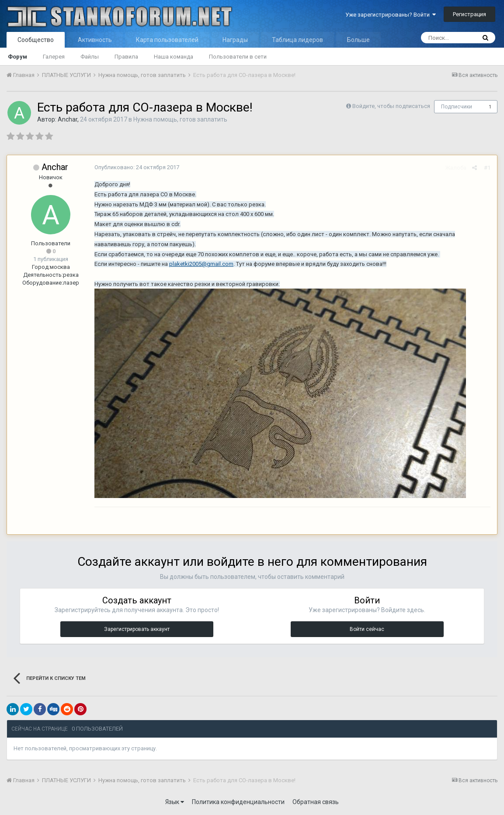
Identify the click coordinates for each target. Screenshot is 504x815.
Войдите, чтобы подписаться (391, 106)
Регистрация (469, 14)
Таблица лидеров (297, 40)
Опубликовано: (137, 167)
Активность (95, 40)
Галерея (54, 57)
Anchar (68, 119)
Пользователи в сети (238, 57)
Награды (235, 40)
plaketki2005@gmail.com (201, 264)
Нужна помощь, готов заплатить (180, 119)
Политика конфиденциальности (238, 802)
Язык (175, 802)
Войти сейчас (367, 629)
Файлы (90, 57)
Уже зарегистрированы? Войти (391, 15)
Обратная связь (316, 802)
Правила (126, 57)
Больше (358, 40)
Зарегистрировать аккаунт (137, 629)
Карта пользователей (167, 40)
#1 (487, 168)
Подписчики (457, 107)
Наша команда (174, 57)
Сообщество (36, 40)
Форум (17, 57)
